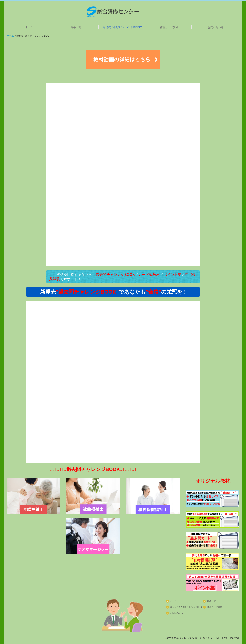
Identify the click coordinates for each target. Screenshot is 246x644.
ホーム (29, 27)
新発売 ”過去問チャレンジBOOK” (123, 27)
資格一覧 (76, 27)
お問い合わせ (216, 27)
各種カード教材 (169, 27)
